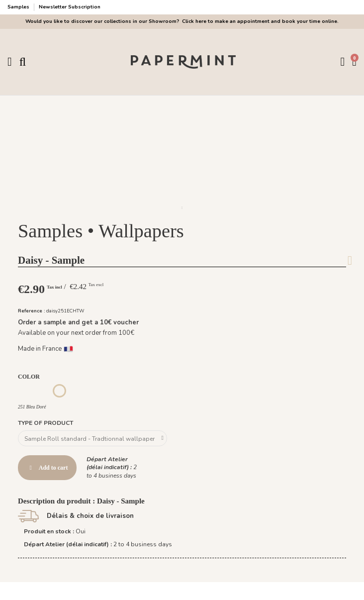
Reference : (32, 311)
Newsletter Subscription (70, 7)
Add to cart (47, 468)
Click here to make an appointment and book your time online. (260, 21)
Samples (19, 7)
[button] (182, 208)
